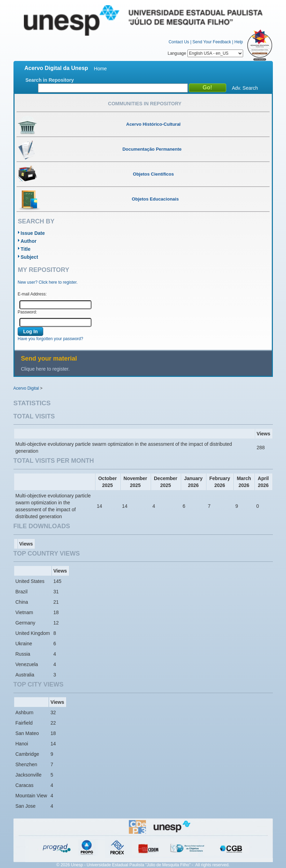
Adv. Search (245, 88)
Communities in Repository (145, 104)
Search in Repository (50, 80)
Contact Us (179, 42)
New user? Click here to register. (48, 282)
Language (205, 53)
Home (100, 69)
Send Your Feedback (212, 42)
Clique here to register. (45, 369)
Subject (30, 257)
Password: (27, 312)
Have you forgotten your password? (50, 339)
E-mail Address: (32, 294)
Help (239, 42)
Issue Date (33, 233)
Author (29, 241)
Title (26, 249)
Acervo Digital (26, 388)
